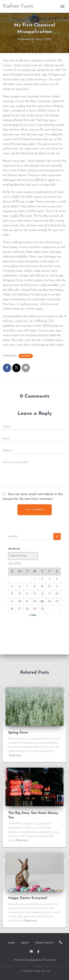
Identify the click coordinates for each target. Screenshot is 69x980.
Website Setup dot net (37, 971)
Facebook (38, 952)
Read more (15, 755)
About (25, 943)
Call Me (61, 942)
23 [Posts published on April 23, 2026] (42, 601)
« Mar (33, 615)
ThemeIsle (49, 960)
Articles (26, 356)
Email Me (31, 951)
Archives (14, 549)
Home (11, 943)
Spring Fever (18, 733)
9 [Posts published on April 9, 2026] (42, 587)
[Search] (57, 536)
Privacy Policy (45, 943)
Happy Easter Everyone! (28, 898)
